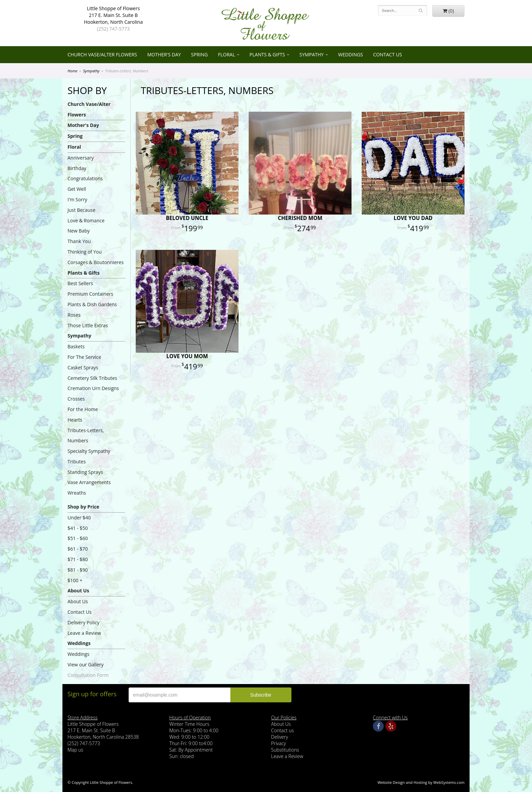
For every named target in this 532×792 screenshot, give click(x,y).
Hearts (75, 420)
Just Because (81, 210)
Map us (75, 750)
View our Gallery (85, 665)
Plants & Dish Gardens (92, 304)
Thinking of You (85, 252)
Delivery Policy (83, 622)
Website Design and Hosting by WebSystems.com (421, 782)
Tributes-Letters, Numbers (86, 436)
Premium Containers (90, 294)
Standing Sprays (85, 472)
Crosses (76, 399)
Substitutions (285, 750)
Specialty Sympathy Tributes (89, 456)
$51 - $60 (78, 538)
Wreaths (77, 493)
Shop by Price (83, 507)
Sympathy (312, 54)
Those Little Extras (88, 325)
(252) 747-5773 (113, 29)
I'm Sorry (77, 199)
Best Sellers (80, 283)
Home (72, 71)
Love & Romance (86, 220)
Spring (199, 54)
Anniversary (81, 158)
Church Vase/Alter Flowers (102, 54)
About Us (78, 591)
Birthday (77, 168)
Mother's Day (164, 54)
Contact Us (388, 54)
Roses (74, 315)
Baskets (76, 346)
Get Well (77, 189)
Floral (226, 54)
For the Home (83, 409)
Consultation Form (88, 675)
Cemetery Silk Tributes (92, 378)
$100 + (75, 580)
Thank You (79, 241)
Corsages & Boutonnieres (96, 262)
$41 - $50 (78, 528)
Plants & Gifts (267, 54)
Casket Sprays (83, 367)
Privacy (279, 743)
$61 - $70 (78, 549)
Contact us (282, 730)
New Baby (79, 231)
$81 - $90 (78, 570)
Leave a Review (84, 633)
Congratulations (85, 178)
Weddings (350, 54)
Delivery (280, 737)
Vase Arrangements (89, 482)
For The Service (84, 357)
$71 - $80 (78, 559)
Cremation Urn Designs (93, 388)
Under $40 (79, 518)
